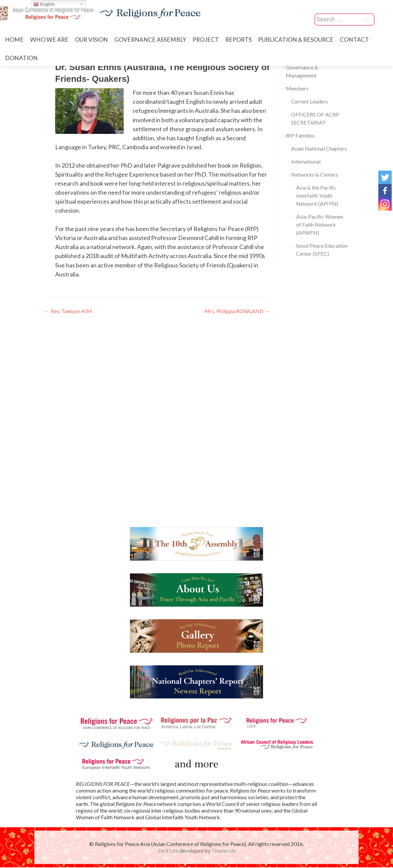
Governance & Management (302, 71)
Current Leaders (309, 101)
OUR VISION (91, 40)
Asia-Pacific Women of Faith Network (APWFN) (320, 225)
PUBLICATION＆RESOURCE (296, 40)
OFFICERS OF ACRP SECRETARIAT (315, 118)
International (306, 161)
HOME (14, 40)
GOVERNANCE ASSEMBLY (150, 40)
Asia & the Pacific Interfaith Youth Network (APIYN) (317, 195)
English (44, 4)
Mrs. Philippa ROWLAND (237, 311)
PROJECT (206, 40)
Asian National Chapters (319, 148)
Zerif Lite (168, 851)
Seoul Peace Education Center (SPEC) (322, 250)
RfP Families (300, 135)
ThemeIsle (224, 851)
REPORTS (238, 40)
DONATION (21, 58)
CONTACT (354, 40)
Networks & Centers (315, 174)
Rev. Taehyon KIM (68, 311)
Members (297, 88)
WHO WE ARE (49, 40)
